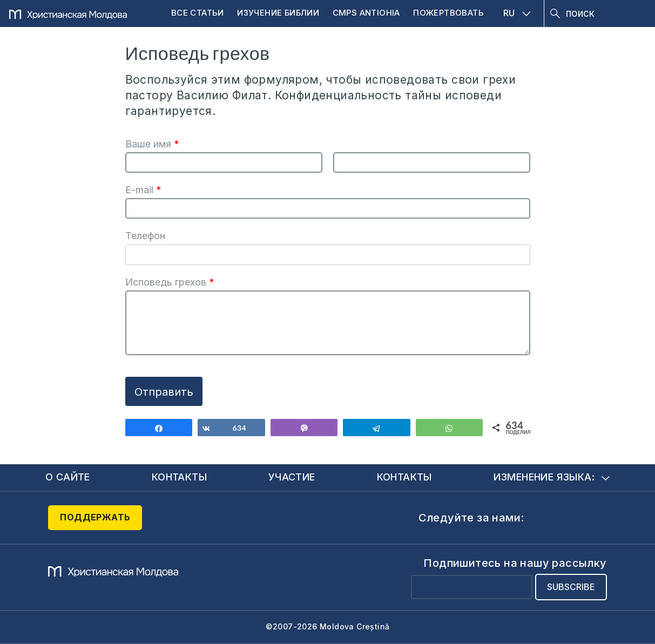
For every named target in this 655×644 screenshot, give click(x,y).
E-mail (143, 190)
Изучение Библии (278, 13)
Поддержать (95, 517)
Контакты (179, 477)
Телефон (145, 236)
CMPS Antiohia (366, 13)
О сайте (68, 477)
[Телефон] (328, 255)
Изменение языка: (552, 477)
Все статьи (198, 13)
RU (517, 13)
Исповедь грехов (170, 282)
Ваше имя (152, 144)
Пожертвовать (448, 13)
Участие (292, 477)
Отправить (164, 392)
